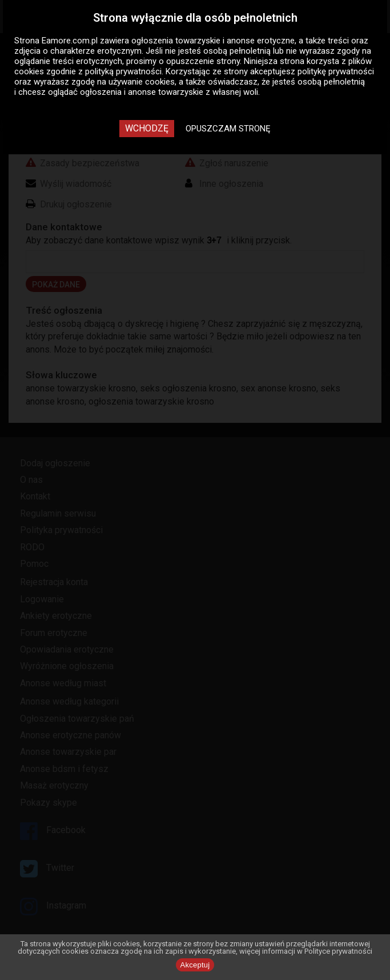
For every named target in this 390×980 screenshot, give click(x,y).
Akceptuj (195, 965)
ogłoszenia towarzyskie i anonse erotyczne (213, 41)
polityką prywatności (123, 71)
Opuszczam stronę (228, 129)
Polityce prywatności (338, 951)
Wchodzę (147, 128)
